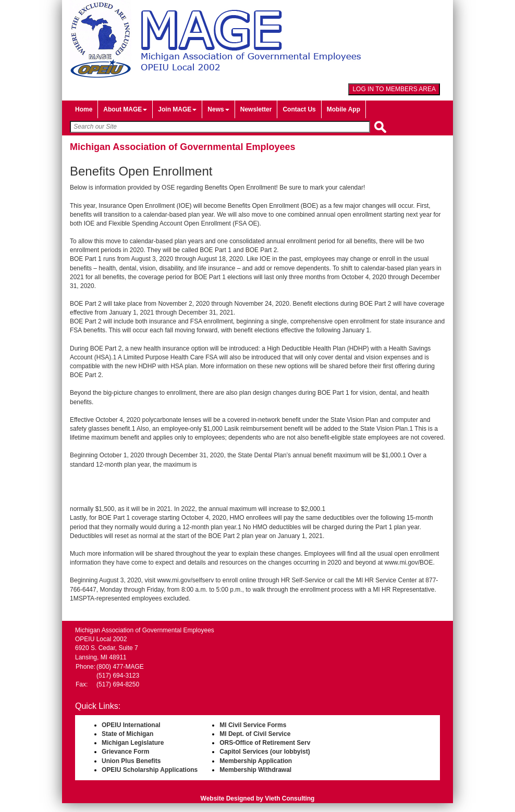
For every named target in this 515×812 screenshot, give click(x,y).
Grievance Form (125, 752)
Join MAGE (177, 109)
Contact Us (299, 109)
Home (84, 109)
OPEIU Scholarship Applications (150, 770)
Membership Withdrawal (255, 770)
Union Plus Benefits (131, 761)
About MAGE (125, 109)
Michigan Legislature (133, 743)
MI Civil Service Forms (253, 725)
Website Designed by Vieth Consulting (258, 798)
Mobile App (344, 109)
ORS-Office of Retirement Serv (265, 743)
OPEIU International (131, 725)
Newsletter (256, 109)
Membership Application (256, 761)
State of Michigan (127, 734)
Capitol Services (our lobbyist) (265, 752)
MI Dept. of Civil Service (255, 734)
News (218, 109)
